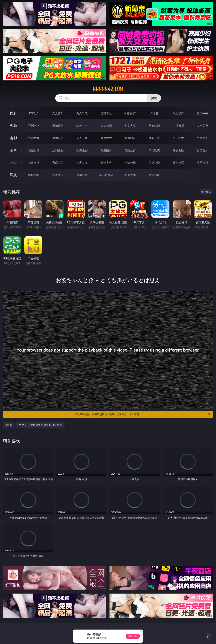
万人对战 (82, 113)
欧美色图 (82, 150)
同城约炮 (34, 175)
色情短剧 (154, 175)
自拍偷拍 (58, 126)
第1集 (9, 425)
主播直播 (178, 126)
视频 (13, 126)
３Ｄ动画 (106, 126)
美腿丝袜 (130, 150)
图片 (13, 150)
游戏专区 (106, 113)
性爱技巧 (202, 163)
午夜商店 (58, 175)
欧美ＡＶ (82, 126)
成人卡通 (82, 138)
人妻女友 (82, 163)
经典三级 (154, 138)
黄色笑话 (178, 163)
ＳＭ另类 (202, 126)
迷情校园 (130, 163)
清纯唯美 (154, 150)
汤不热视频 (106, 175)
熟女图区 (178, 150)
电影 (13, 138)
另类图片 (202, 150)
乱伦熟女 (178, 138)
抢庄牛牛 (202, 113)
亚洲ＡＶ (34, 126)
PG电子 (34, 113)
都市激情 (34, 163)
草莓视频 (82, 175)
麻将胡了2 (130, 113)
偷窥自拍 (34, 150)
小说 (13, 163)
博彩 (13, 113)
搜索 (154, 98)
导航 (13, 175)
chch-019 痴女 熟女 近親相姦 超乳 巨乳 (40, 425)
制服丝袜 (130, 138)
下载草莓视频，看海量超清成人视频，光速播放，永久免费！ (143, 414)
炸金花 (154, 113)
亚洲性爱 (34, 138)
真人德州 (58, 113)
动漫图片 (106, 150)
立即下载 (133, 636)
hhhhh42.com (108, 89)
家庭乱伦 (58, 163)
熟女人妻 (130, 126)
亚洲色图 (58, 150)
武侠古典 (106, 163)
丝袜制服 (154, 126)
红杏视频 (130, 175)
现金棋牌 (178, 113)
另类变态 (202, 138)
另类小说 (154, 163)
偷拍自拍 (58, 138)
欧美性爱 (106, 138)
